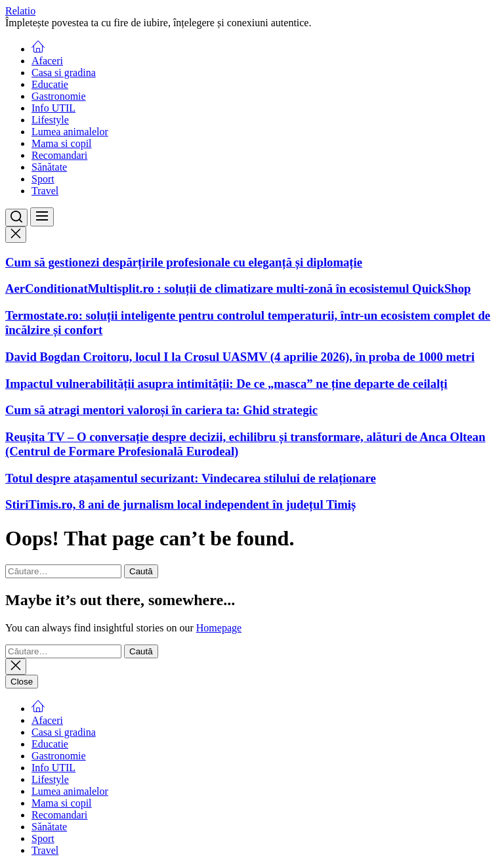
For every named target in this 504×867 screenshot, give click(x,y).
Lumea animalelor (70, 132)
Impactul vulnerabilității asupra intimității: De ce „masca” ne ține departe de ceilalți (226, 384)
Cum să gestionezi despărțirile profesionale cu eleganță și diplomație (184, 262)
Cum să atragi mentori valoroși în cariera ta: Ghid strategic (161, 410)
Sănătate (49, 167)
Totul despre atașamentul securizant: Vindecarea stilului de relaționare (191, 478)
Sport (43, 179)
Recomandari (59, 155)
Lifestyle (50, 120)
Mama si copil (62, 143)
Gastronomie (59, 96)
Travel (45, 191)
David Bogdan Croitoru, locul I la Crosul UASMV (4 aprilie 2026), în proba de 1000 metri (240, 357)
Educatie (50, 84)
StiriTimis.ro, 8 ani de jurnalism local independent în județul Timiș (180, 504)
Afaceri (47, 61)
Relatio (20, 11)
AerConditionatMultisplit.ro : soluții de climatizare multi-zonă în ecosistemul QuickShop (238, 288)
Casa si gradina (64, 73)
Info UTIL (53, 108)
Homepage (219, 628)
